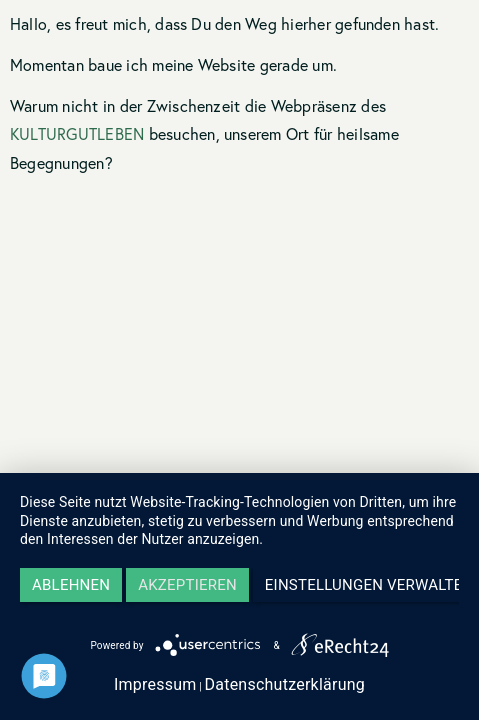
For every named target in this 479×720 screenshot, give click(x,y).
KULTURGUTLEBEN (77, 133)
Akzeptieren (187, 585)
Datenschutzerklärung (284, 684)
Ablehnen (71, 585)
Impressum (155, 684)
